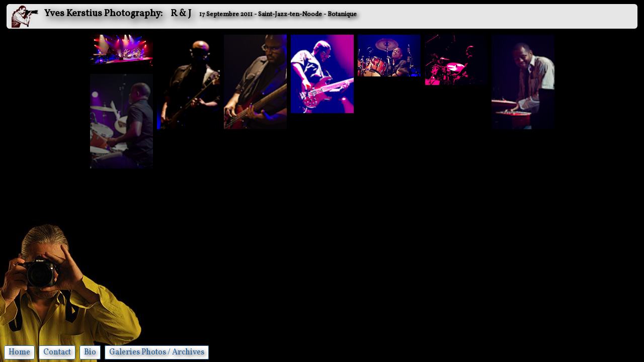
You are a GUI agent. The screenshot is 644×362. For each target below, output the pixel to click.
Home (19, 352)
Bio (90, 352)
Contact (57, 352)
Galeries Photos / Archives (157, 352)
